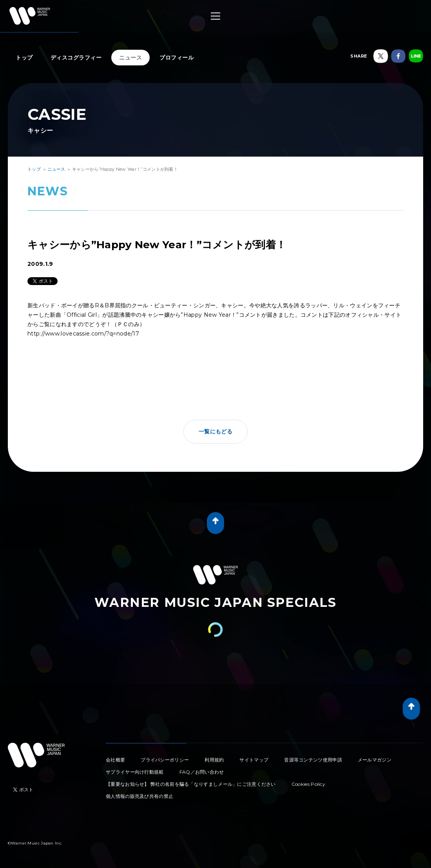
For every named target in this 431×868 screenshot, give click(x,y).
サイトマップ (254, 760)
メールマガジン (375, 760)
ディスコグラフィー (76, 58)
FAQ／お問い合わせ (202, 772)
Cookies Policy (308, 784)
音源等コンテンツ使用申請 (313, 760)
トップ (24, 58)
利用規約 (214, 760)
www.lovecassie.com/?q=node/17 (92, 334)
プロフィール (177, 58)
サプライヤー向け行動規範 (135, 772)
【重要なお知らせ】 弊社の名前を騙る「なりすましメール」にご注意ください (191, 784)
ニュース (130, 58)
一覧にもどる (215, 431)
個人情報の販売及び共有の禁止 (139, 796)
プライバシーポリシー (165, 760)
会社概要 (115, 760)
